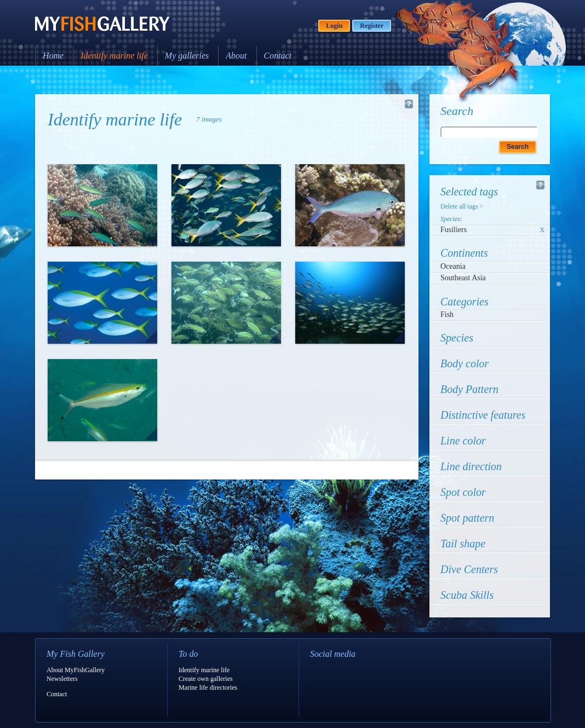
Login (334, 26)
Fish (447, 314)
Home (53, 56)
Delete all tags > (462, 206)
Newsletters (62, 679)
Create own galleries (206, 679)
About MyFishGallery (76, 670)
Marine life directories (208, 687)
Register (372, 26)
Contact (278, 56)
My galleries (187, 56)
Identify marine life (114, 56)
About (236, 56)
